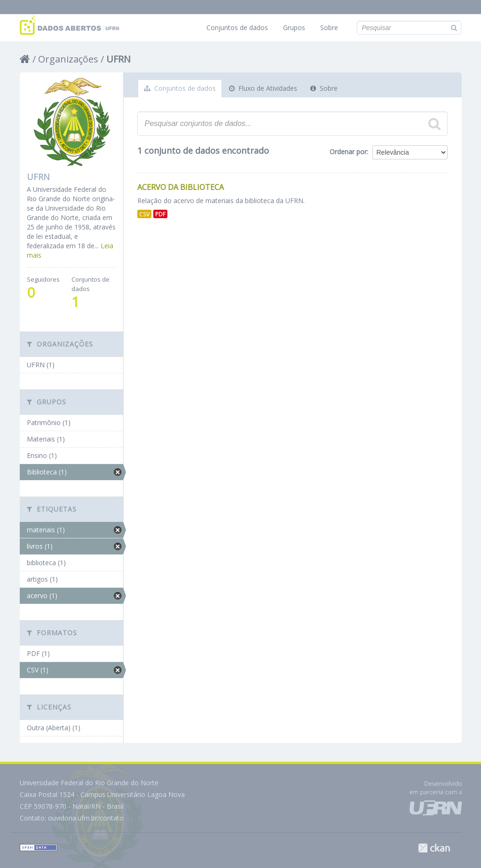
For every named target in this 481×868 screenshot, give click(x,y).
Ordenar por (348, 152)
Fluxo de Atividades (263, 88)
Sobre (329, 28)
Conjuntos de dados (237, 28)
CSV (144, 214)
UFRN (118, 59)
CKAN (434, 848)
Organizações (68, 59)
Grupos (294, 28)
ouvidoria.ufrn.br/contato (86, 818)
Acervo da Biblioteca (181, 187)
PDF (160, 214)
